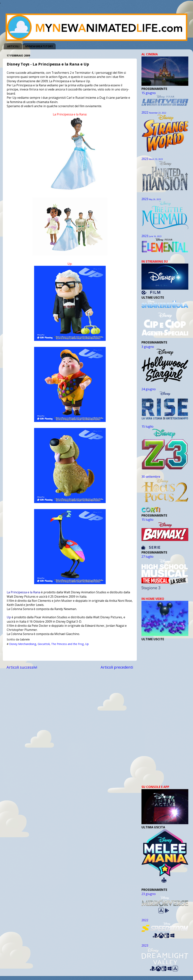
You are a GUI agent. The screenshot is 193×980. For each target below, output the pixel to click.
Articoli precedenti (117, 667)
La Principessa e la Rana (24, 592)
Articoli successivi (22, 667)
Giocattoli (44, 644)
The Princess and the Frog (67, 644)
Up (9, 617)
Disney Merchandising (23, 644)
